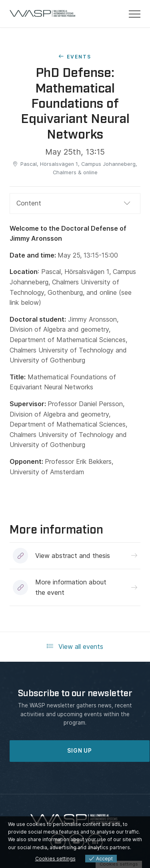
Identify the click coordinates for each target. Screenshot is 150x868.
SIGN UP (80, 751)
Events (79, 57)
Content (29, 203)
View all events (75, 646)
